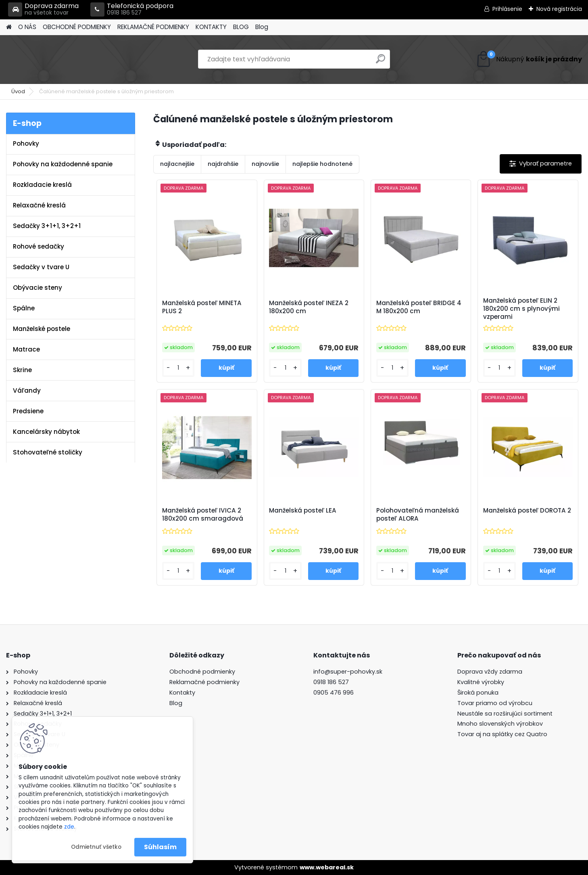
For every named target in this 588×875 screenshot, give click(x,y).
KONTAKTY (211, 27)
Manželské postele (42, 329)
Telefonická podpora (132, 9)
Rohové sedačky (39, 246)
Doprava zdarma (43, 9)
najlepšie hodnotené (322, 164)
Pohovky (26, 143)
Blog (262, 27)
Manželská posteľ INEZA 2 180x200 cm (309, 307)
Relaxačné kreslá (39, 205)
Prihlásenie (507, 9)
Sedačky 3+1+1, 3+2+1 (47, 226)
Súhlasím (160, 847)
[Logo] (62, 59)
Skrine (22, 370)
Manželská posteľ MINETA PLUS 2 (202, 307)
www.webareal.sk (327, 867)
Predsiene (28, 411)
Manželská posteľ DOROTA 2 (527, 511)
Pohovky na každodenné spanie (63, 164)
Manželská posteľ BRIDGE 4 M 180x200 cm (419, 307)
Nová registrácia (559, 9)
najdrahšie (223, 164)
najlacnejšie (177, 164)
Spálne (24, 308)
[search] (381, 62)
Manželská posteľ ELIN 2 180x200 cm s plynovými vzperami (521, 309)
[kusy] (178, 368)
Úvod (18, 91)
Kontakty (182, 693)
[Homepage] (9, 27)
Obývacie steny (38, 288)
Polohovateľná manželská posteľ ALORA (418, 515)
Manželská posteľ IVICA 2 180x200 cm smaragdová (203, 515)
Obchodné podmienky (202, 672)
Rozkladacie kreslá (42, 185)
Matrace (26, 349)
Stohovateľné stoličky (48, 452)
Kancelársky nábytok (46, 432)
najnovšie (265, 164)
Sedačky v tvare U (41, 267)
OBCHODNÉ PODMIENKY (77, 27)
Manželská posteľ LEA (303, 511)
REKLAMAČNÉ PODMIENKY (153, 27)
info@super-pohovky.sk (348, 672)
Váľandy (27, 390)
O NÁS (27, 27)
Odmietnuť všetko (96, 847)
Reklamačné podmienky (204, 682)
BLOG (241, 27)
